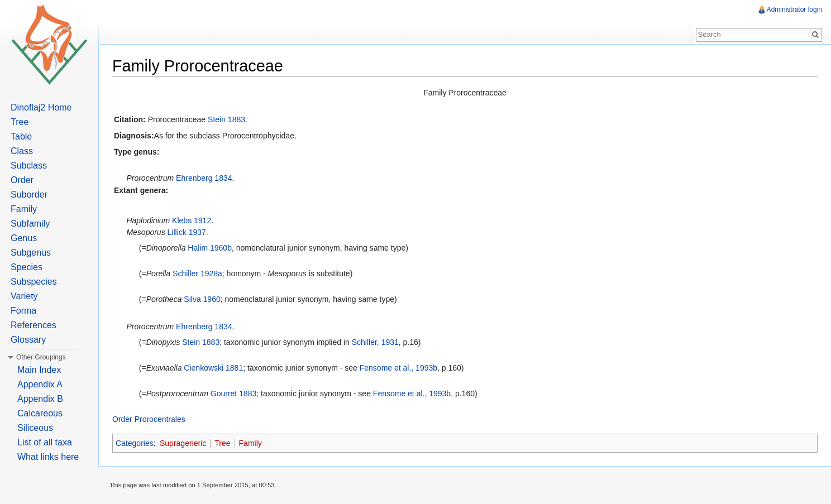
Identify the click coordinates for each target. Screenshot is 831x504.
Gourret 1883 (234, 393)
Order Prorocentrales (149, 419)
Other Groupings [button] (41, 357)
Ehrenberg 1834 (204, 178)
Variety (24, 296)
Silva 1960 (202, 299)
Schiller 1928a (197, 273)
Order (22, 180)
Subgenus (31, 253)
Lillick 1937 (187, 232)
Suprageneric (183, 443)
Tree (222, 443)
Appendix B (40, 399)
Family (250, 443)
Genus (24, 238)
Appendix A (40, 384)
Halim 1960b (210, 248)
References (34, 325)
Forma (23, 311)
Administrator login (794, 9)
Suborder (29, 195)
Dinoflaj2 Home (41, 107)
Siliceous (35, 428)
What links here (48, 457)
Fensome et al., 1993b (398, 368)
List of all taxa (45, 442)
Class (22, 151)
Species (27, 267)
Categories (135, 443)
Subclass (29, 165)
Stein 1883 (226, 119)
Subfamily (30, 224)
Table (21, 136)
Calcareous (40, 413)
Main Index (39, 370)
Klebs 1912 (192, 220)
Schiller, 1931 (375, 342)
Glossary (28, 340)
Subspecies (34, 282)
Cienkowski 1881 (213, 368)
